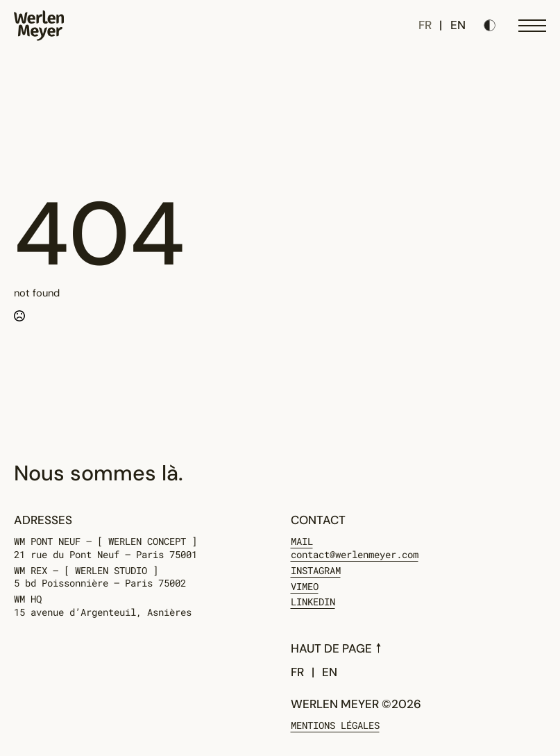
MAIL (355, 548)
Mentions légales (335, 725)
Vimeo (305, 587)
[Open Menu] (532, 26)
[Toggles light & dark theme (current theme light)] (490, 25)
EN (458, 25)
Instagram (316, 571)
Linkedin (313, 602)
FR (425, 25)
